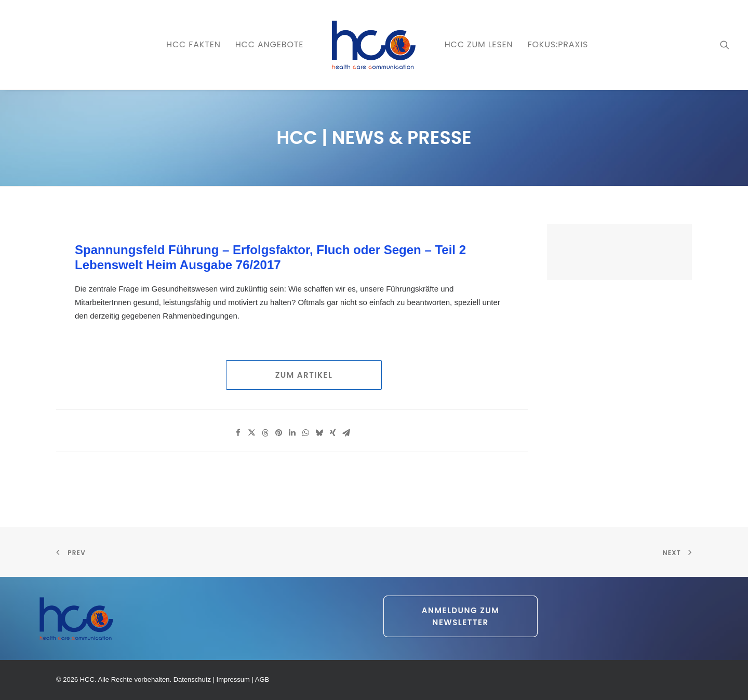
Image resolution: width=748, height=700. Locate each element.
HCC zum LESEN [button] (479, 44)
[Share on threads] (265, 433)
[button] (725, 45)
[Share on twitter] (252, 433)
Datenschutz (192, 679)
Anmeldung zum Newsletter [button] (462, 616)
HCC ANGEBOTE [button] (270, 44)
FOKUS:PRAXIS (558, 44)
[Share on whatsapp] (306, 433)
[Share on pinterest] (279, 433)
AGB (262, 679)
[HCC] (374, 45)
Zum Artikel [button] (304, 375)
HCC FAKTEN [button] (193, 44)
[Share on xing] (333, 433)
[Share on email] (346, 433)
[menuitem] (193, 45)
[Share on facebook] (238, 433)
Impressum (233, 679)
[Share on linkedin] (292, 433)
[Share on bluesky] (319, 433)
